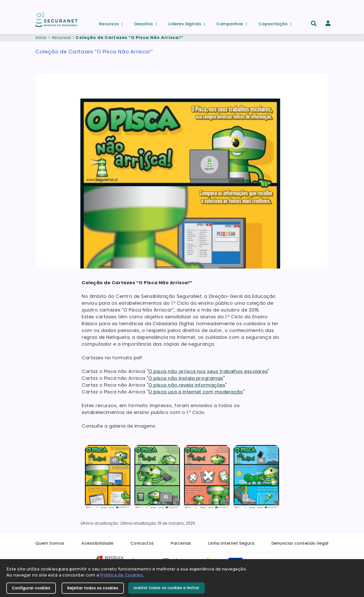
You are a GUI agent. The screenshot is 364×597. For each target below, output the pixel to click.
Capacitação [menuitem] (277, 23)
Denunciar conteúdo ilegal (300, 543)
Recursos (61, 38)
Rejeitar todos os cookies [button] (93, 588)
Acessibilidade (97, 543)
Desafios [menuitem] (147, 23)
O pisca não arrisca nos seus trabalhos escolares (208, 371)
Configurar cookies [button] (31, 588)
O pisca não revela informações (187, 385)
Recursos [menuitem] (113, 23)
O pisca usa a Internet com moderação (196, 392)
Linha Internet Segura (231, 543)
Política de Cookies (122, 575)
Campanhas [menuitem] (234, 23)
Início (41, 38)
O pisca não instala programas (186, 378)
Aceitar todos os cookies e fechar (166, 588)
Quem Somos (50, 543)
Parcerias (181, 543)
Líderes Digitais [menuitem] (189, 23)
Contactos (142, 543)
